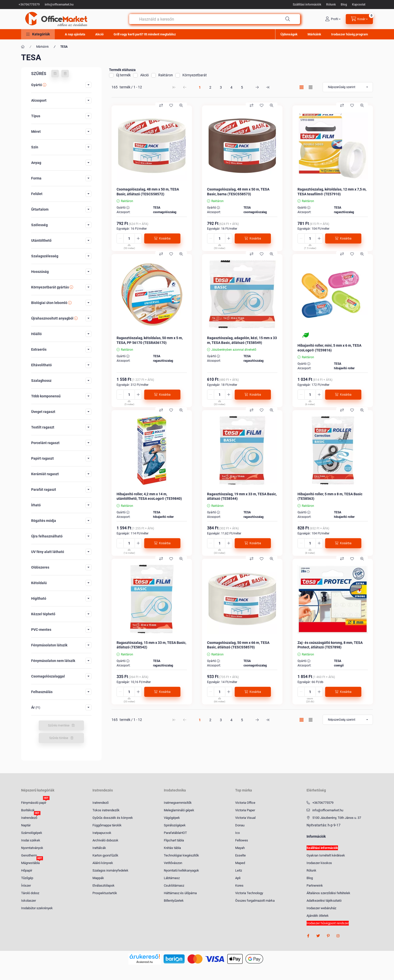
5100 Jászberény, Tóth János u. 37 (337, 818)
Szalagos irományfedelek (110, 870)
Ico (237, 833)
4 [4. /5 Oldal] (231, 87)
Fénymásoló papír (34, 802)
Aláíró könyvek (103, 863)
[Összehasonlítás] (161, 105)
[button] (38, 34)
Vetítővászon (173, 863)
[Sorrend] (348, 87)
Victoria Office (245, 803)
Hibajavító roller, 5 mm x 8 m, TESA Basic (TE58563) (330, 496)
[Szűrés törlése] (65, 74)
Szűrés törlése (59, 738)
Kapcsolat (359, 5)
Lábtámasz (172, 878)
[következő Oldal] (257, 87)
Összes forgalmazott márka (255, 901)
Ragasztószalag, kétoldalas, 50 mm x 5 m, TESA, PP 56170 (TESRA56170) (150, 340)
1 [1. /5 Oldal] (200, 87)
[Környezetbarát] (306, 335)
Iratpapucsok (102, 833)
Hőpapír (27, 870)
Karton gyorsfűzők (105, 855)
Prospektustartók (105, 893)
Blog (344, 5)
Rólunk (331, 5)
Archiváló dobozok (105, 840)
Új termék (123, 75)
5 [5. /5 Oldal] (242, 87)
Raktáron (166, 75)
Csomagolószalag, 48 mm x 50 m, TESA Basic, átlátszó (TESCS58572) (148, 192)
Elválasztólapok (104, 885)
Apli (238, 878)
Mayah (240, 848)
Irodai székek (31, 840)
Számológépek (32, 833)
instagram (338, 936)
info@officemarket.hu (59, 5)
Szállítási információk (307, 5)
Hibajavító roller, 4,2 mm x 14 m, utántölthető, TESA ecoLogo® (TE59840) (149, 496)
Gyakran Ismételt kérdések (326, 855)
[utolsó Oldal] (268, 87)
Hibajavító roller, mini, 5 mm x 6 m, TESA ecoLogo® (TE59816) (329, 348)
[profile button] (333, 19)
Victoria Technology (249, 893)
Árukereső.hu (145, 962)
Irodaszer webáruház (321, 908)
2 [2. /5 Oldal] (210, 87)
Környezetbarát (195, 75)
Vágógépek (172, 818)
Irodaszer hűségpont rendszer (328, 923)
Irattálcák (99, 848)
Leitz (239, 870)
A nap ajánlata (75, 34)
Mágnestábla (30, 863)
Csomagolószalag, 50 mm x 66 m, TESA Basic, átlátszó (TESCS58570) (238, 645)
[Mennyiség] (129, 238)
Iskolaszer (29, 901)
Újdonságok (289, 34)
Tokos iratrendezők (106, 810)
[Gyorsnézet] (181, 105)
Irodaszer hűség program (350, 34)
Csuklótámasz (174, 885)
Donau (240, 825)
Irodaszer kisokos (319, 863)
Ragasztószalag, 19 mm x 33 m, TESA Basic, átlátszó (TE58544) (242, 496)
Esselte (240, 855)
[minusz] (120, 238)
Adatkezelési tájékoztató (324, 901)
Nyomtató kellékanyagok (181, 870)
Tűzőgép (27, 878)
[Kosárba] (162, 238)
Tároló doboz (30, 893)
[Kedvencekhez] (171, 105)
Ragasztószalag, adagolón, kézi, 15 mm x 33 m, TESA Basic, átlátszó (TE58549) (242, 340)
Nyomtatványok (32, 848)
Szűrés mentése (59, 725)
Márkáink (314, 34)
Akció (99, 34)
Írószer (26, 885)
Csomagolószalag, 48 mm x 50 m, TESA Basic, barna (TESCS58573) (238, 192)
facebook (308, 936)
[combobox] (215, 19)
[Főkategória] (23, 47)
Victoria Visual (245, 818)
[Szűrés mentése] (55, 74)
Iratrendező (29, 817)
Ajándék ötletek (318, 916)
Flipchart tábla (174, 840)
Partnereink (315, 885)
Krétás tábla (172, 848)
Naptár (26, 825)
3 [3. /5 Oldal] (221, 87)
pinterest (328, 936)
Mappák (98, 878)
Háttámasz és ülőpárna (180, 893)
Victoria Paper (245, 810)
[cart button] (359, 19)
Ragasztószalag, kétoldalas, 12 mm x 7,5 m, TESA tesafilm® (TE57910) (332, 192)
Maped (240, 863)
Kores (239, 885)
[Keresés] (288, 19)
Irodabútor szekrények (37, 908)
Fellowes (242, 840)
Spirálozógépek (175, 825)
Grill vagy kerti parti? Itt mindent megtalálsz (145, 34)
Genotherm (29, 855)
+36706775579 (29, 5)
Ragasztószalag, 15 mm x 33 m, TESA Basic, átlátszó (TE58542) (151, 645)
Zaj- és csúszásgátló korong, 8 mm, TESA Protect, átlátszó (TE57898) (330, 645)
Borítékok (28, 810)
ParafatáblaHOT (175, 833)
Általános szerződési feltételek (328, 893)
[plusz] (138, 238)
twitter (318, 936)
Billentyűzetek (174, 901)
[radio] (311, 87)
